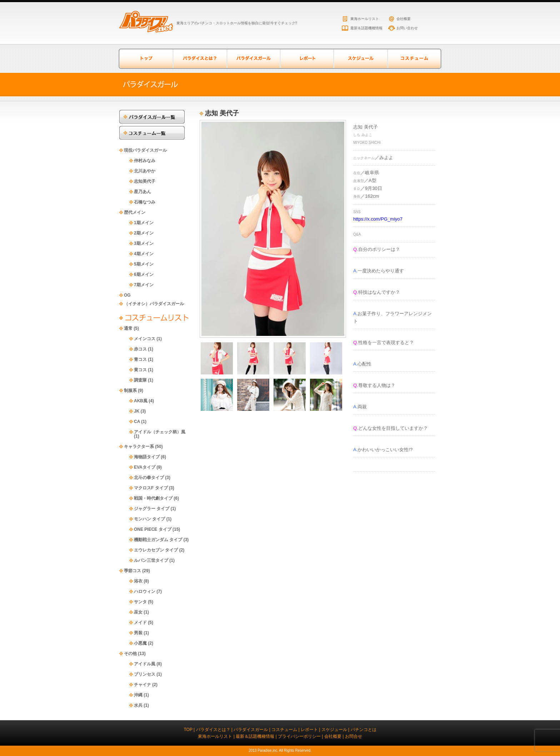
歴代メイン (135, 212)
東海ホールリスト (365, 19)
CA (137, 422)
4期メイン (144, 254)
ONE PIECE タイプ (153, 529)
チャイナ (142, 685)
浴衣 (138, 581)
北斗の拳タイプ (149, 478)
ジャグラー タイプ (152, 509)
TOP (188, 730)
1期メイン (144, 223)
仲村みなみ (145, 161)
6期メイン (144, 274)
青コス (140, 359)
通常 (128, 328)
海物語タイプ (147, 457)
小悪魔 (140, 643)
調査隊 (140, 380)
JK (137, 411)
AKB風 (141, 401)
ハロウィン (145, 591)
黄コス (140, 370)
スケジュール (360, 59)
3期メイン (144, 243)
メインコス (145, 339)
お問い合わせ (407, 28)
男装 (138, 633)
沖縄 (138, 695)
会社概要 (404, 19)
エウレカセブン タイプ (156, 550)
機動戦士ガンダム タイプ (158, 540)
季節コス (132, 571)
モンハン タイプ (149, 519)
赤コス (140, 349)
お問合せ (354, 736)
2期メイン (144, 233)
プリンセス (145, 674)
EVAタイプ (145, 467)
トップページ (146, 59)
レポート (307, 59)
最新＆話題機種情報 (366, 28)
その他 (130, 654)
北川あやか (145, 171)
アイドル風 (145, 664)
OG (127, 295)
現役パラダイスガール (145, 150)
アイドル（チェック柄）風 (160, 432)
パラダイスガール (253, 59)
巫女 (138, 612)
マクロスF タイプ (151, 488)
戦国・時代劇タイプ (153, 498)
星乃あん (142, 192)
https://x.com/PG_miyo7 (378, 219)
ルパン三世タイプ (151, 560)
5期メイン (144, 264)
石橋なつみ (145, 202)
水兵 (138, 705)
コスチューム (414, 59)
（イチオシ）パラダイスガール (154, 304)
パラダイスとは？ (200, 59)
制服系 (130, 390)
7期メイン (144, 285)
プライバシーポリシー (299, 736)
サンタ (140, 602)
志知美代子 (145, 181)
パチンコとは (364, 730)
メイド (140, 623)
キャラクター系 (139, 447)
